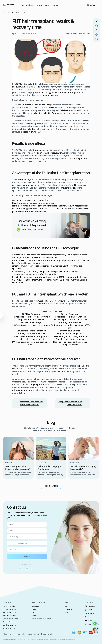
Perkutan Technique (10, 622)
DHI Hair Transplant (10, 609)
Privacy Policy (7, 634)
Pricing (39, 5)
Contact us (57, 5)
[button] (92, 5)
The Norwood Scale (9, 628)
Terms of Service (20, 634)
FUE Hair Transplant (9, 606)
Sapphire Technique (10, 625)
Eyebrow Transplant (9, 616)
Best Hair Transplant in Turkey (42, 619)
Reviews (34, 616)
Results (34, 612)
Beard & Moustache (9, 612)
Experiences (36, 606)
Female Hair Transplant (11, 619)
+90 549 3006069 (70, 639)
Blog (66, 612)
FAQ (66, 606)
